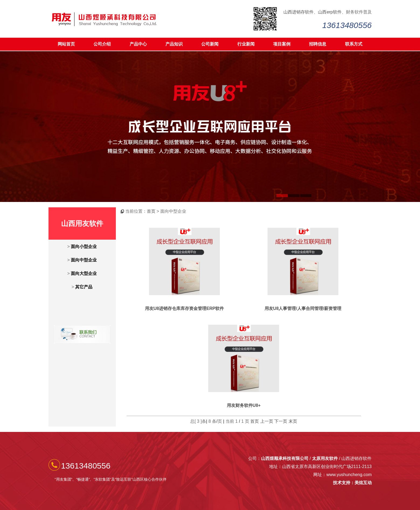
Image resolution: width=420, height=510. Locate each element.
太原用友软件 (325, 458)
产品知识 (174, 44)
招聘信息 (318, 44)
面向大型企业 (84, 273)
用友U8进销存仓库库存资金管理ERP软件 (184, 308)
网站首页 (66, 44)
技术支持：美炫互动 (352, 483)
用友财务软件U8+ (244, 405)
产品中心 (138, 44)
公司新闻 (210, 44)
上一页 (267, 421)
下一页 (281, 421)
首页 (151, 211)
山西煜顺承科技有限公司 (285, 458)
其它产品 (84, 287)
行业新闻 (246, 44)
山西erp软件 (330, 12)
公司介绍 (102, 44)
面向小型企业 (84, 247)
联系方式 (354, 44)
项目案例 (282, 44)
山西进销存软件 (298, 12)
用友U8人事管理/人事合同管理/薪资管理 (303, 308)
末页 (293, 421)
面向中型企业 (84, 260)
